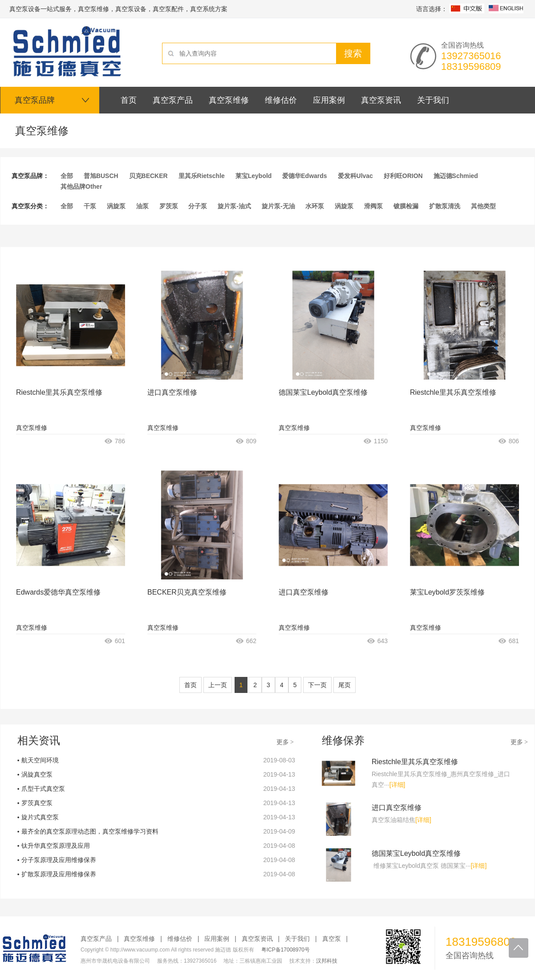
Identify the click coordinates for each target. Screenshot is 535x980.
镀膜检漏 (406, 206)
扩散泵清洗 (445, 206)
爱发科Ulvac (355, 176)
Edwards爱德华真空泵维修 (58, 592)
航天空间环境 (40, 760)
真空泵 (332, 939)
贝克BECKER (148, 176)
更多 (286, 742)
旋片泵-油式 (234, 206)
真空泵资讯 (257, 939)
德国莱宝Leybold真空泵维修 (323, 392)
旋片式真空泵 (40, 817)
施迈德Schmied (456, 176)
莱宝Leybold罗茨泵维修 (447, 592)
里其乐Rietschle (202, 176)
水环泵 (315, 206)
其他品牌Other (81, 186)
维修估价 (180, 939)
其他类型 (483, 206)
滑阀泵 (373, 206)
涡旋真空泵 (37, 774)
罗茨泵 (169, 206)
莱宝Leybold (254, 176)
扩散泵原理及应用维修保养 (59, 874)
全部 (67, 176)
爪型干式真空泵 (43, 789)
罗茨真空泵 (37, 803)
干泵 (90, 206)
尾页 (345, 685)
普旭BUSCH (101, 176)
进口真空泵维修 (172, 392)
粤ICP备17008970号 (286, 950)
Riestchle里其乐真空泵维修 (59, 392)
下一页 (317, 685)
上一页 (218, 685)
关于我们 (297, 939)
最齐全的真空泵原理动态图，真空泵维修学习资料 (90, 831)
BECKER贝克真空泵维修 (187, 592)
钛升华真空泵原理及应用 (56, 846)
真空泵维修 (32, 428)
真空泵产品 (96, 939)
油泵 (142, 206)
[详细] (397, 785)
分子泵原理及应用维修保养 (59, 860)
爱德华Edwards (304, 176)
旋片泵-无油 (278, 206)
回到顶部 (519, 948)
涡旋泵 (116, 206)
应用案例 (217, 939)
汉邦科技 (327, 961)
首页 (190, 685)
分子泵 (198, 206)
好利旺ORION (403, 176)
